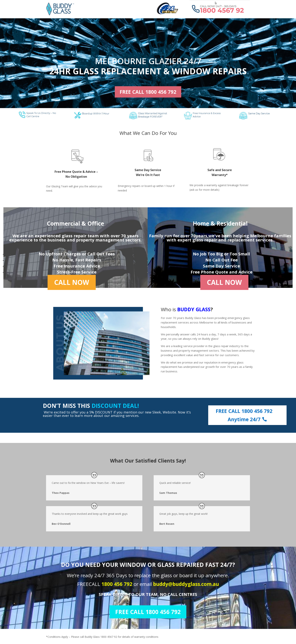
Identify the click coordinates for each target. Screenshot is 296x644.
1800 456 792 (118, 584)
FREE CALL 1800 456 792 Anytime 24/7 (244, 415)
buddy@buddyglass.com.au (186, 584)
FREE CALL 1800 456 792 (148, 92)
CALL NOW (72, 282)
